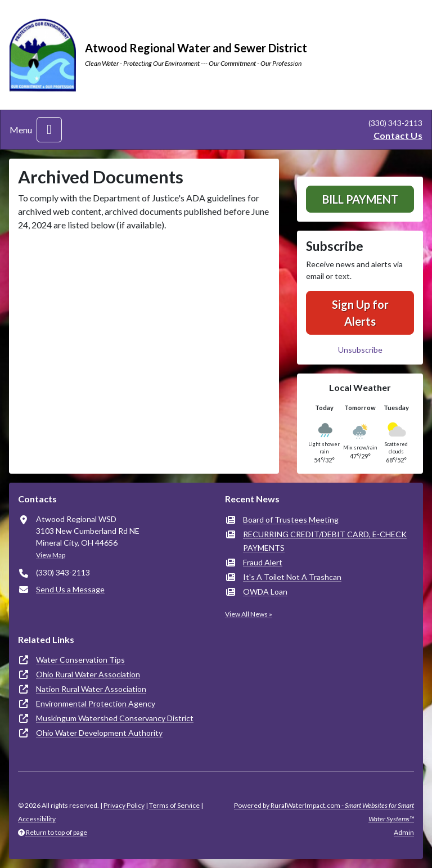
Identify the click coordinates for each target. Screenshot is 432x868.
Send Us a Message (70, 589)
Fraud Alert (263, 562)
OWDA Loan (265, 592)
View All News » (249, 614)
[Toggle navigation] (49, 130)
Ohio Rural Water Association (88, 674)
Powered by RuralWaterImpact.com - (324, 812)
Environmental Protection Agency (96, 703)
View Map (51, 555)
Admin (404, 832)
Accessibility (37, 819)
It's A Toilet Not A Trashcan (292, 577)
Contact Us (398, 135)
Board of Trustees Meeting (291, 520)
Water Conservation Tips (80, 660)
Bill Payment (360, 199)
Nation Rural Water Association (91, 689)
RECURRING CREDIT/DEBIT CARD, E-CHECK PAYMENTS (325, 541)
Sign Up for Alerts (360, 313)
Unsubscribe (360, 350)
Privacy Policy (124, 805)
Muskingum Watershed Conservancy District (115, 718)
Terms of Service (174, 805)
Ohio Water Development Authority (99, 733)
